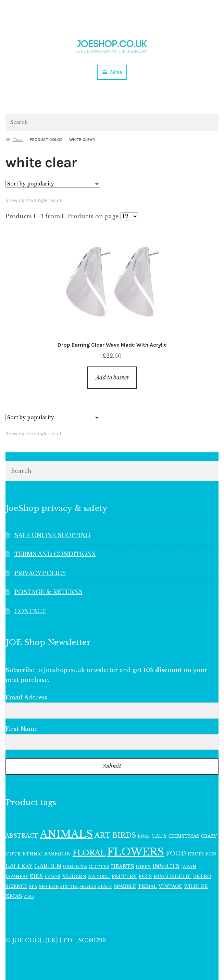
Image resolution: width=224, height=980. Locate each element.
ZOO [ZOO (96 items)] (29, 897)
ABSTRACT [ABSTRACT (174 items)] (22, 836)
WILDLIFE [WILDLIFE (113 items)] (196, 886)
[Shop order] (53, 184)
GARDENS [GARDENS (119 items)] (75, 867)
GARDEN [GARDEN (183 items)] (48, 866)
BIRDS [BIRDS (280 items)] (124, 835)
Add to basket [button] (112, 377)
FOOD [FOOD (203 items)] (176, 854)
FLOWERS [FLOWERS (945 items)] (136, 852)
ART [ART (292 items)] (103, 835)
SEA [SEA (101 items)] (33, 887)
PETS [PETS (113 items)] (145, 876)
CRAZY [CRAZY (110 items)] (209, 836)
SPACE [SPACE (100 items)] (105, 887)
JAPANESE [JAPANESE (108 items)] (17, 877)
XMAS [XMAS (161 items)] (14, 896)
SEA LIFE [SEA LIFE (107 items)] (49, 887)
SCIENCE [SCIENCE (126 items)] (16, 886)
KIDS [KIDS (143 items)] (36, 876)
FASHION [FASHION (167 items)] (58, 854)
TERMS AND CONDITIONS (55, 554)
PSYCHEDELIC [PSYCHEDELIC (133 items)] (172, 876)
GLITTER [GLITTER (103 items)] (99, 867)
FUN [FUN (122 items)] (211, 854)
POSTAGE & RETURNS (48, 592)
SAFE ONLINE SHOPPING (53, 535)
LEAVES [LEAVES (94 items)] (52, 877)
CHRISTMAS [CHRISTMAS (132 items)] (184, 836)
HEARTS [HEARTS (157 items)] (122, 866)
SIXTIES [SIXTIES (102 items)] (69, 887)
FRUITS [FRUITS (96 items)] (196, 854)
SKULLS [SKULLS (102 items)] (88, 887)
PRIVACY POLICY (40, 573)
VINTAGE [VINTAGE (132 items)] (170, 886)
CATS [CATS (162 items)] (159, 836)
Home (18, 139)
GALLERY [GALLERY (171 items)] (19, 866)
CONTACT (30, 611)
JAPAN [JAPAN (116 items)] (189, 867)
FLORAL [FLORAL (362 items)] (89, 853)
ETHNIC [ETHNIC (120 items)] (33, 854)
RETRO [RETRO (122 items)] (202, 876)
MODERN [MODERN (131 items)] (74, 876)
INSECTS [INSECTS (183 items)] (166, 866)
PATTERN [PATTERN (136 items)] (124, 876)
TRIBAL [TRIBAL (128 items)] (147, 886)
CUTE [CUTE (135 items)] (13, 854)
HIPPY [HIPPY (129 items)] (143, 867)
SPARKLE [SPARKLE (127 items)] (125, 886)
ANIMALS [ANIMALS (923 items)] (66, 834)
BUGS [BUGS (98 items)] (144, 836)
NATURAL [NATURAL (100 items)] (99, 877)
